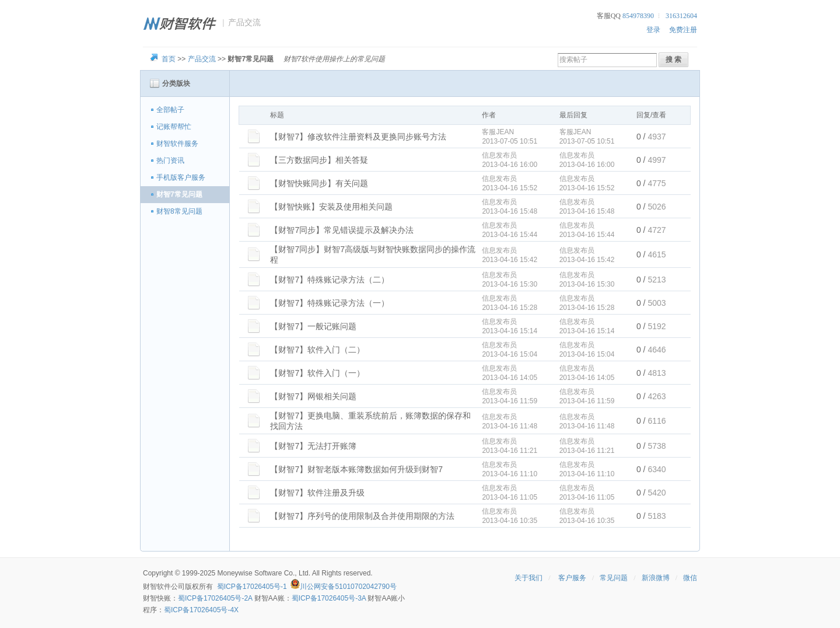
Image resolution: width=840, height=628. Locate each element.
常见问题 (614, 578)
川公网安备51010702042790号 (348, 587)
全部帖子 (170, 110)
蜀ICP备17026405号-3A (329, 598)
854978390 (638, 16)
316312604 (681, 16)
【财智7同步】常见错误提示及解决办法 (342, 230)
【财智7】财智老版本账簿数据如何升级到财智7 (356, 469)
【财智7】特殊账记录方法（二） (330, 280)
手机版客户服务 (181, 177)
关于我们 (528, 578)
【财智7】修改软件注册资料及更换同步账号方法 (358, 137)
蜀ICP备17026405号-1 (252, 587)
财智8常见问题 (179, 211)
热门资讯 (170, 161)
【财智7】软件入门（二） (317, 350)
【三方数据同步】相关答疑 (319, 160)
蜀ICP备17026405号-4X (201, 610)
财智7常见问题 (179, 194)
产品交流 (202, 59)
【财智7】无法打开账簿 (313, 446)
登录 (653, 30)
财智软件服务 (177, 144)
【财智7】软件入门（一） (317, 373)
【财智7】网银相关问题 (313, 396)
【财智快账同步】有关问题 (319, 183)
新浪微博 (656, 578)
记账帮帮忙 (174, 127)
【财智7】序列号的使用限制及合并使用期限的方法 (362, 516)
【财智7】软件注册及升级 (317, 493)
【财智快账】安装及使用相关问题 (331, 207)
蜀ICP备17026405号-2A (215, 598)
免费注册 (683, 30)
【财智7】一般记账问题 (313, 326)
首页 (169, 59)
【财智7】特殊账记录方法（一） (330, 303)
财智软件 (157, 587)
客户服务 (572, 578)
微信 (690, 578)
